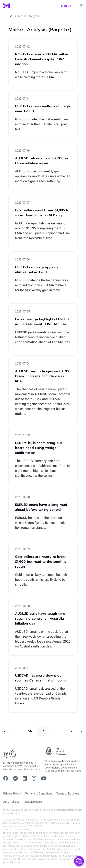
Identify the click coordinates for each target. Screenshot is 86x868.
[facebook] (6, 779)
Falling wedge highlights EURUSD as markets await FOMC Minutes (42, 322)
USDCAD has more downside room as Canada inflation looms (41, 678)
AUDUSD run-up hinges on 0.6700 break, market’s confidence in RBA (43, 376)
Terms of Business (68, 793)
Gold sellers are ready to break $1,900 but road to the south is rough (41, 562)
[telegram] (15, 779)
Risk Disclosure (33, 802)
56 (30, 731)
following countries (43, 852)
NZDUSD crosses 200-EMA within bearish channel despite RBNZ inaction (42, 59)
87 (71, 731)
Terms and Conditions (39, 793)
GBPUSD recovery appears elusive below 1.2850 (37, 270)
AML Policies (11, 802)
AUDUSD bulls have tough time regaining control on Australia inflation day (40, 619)
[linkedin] (25, 779)
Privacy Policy (12, 793)
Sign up (66, 6)
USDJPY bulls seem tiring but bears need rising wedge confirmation (39, 448)
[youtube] (44, 779)
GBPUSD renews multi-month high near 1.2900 (42, 109)
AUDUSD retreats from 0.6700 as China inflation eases (42, 161)
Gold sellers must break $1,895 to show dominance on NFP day (42, 213)
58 (54, 731)
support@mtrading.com (69, 810)
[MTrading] (7, 6)
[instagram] (34, 779)
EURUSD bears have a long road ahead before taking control (41, 507)
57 (42, 731)
